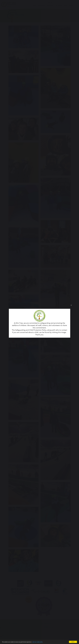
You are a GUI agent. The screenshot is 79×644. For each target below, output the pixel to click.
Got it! (73, 642)
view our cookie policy (37, 642)
